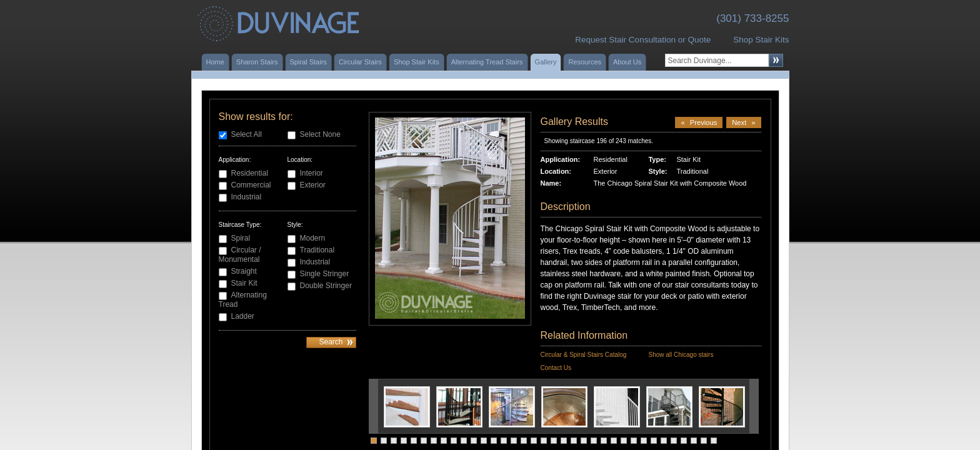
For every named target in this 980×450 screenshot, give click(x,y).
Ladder (243, 316)
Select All (247, 134)
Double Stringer (326, 286)
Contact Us (556, 368)
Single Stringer (325, 274)
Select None (320, 134)
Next (743, 122)
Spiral (241, 238)
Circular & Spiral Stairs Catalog (584, 355)
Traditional (317, 250)
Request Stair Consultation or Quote (643, 40)
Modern (313, 238)
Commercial (251, 185)
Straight (244, 271)
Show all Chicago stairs (681, 355)
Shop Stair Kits (761, 40)
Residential (250, 173)
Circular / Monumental (240, 255)
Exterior (313, 185)
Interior (312, 173)
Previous (699, 122)
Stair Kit (244, 283)
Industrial (247, 197)
